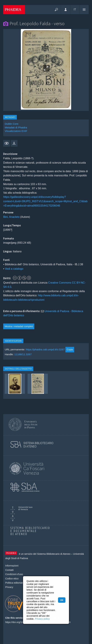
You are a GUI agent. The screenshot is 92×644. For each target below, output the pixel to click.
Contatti (9, 570)
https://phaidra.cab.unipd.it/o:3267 (45, 349)
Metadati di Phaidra (16, 127)
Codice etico (12, 579)
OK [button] (62, 600)
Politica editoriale (14, 583)
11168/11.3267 (23, 354)
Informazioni (12, 566)
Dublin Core (12, 124)
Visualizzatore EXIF (16, 131)
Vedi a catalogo (14, 269)
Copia (70, 350)
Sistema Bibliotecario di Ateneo (54, 554)
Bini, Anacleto (11, 217)
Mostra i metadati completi (19, 326)
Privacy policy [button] (42, 619)
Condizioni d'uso (14, 574)
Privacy (9, 587)
